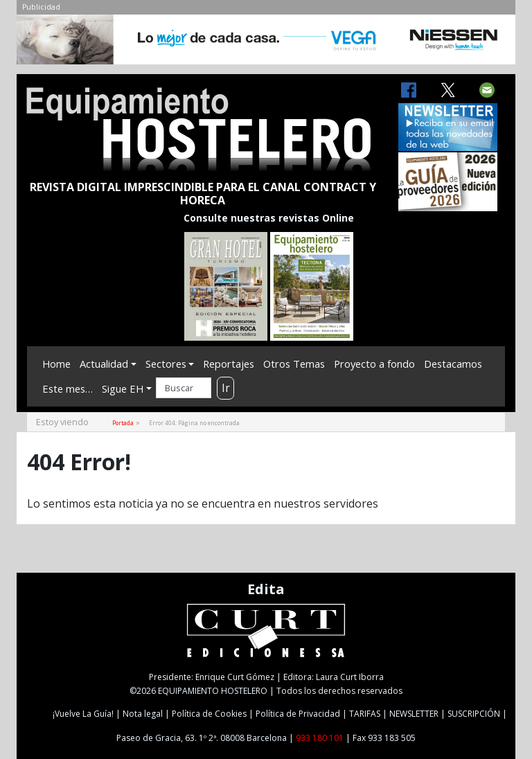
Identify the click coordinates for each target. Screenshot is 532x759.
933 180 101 (320, 738)
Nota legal (143, 714)
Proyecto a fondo (374, 364)
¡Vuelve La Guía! (83, 714)
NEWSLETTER (414, 714)
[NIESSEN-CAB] (266, 43)
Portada (123, 423)
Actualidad (104, 364)
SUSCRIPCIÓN (474, 714)
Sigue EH (123, 389)
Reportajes (229, 364)
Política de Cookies (209, 714)
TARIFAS (365, 714)
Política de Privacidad (298, 714)
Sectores (166, 364)
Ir (226, 388)
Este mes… (68, 389)
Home (56, 364)
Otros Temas (294, 364)
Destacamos (453, 364)
